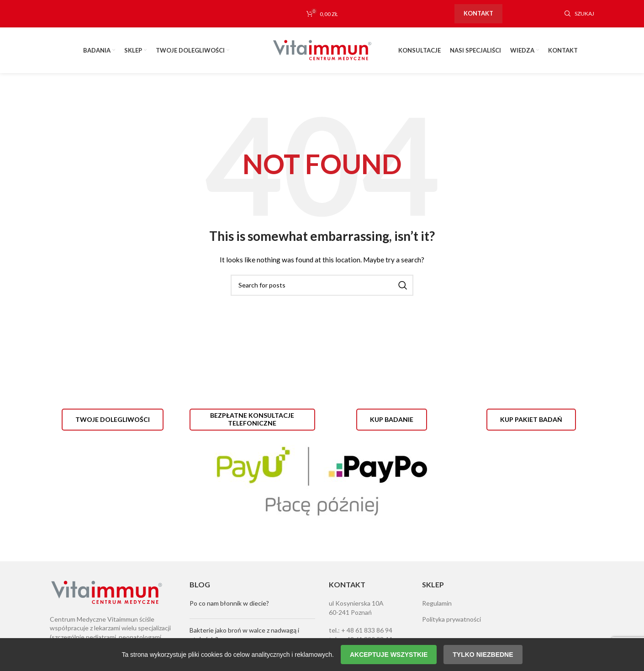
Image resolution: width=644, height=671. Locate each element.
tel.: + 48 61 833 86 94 (361, 630)
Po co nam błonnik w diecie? (229, 603)
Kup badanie (392, 419)
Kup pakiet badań (531, 419)
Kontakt (478, 13)
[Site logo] (322, 50)
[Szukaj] (579, 14)
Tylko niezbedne (483, 655)
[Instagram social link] (533, 14)
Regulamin (437, 603)
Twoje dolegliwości (113, 419)
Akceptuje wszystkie (389, 655)
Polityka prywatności (451, 619)
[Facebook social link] (519, 14)
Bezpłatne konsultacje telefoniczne (252, 419)
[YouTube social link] (548, 14)
